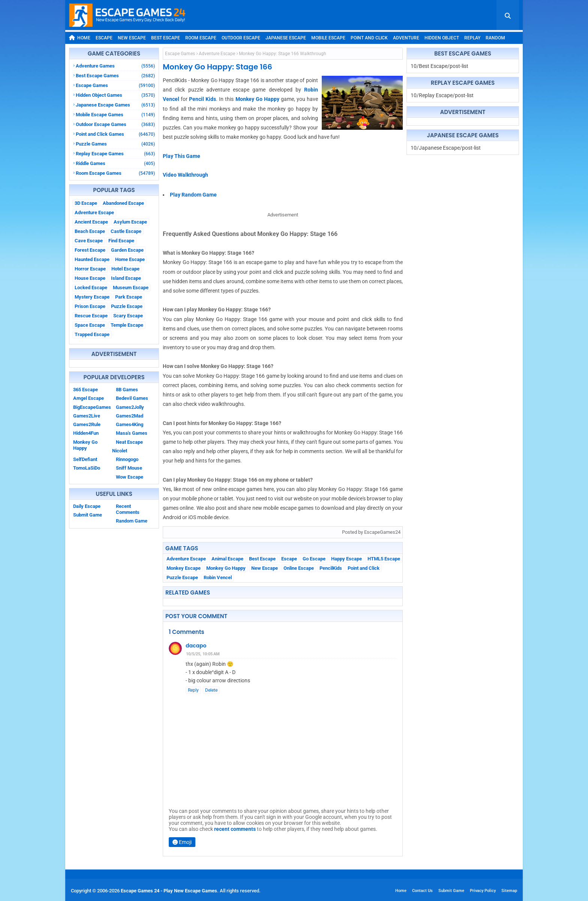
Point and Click (369, 38)
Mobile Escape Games (115, 115)
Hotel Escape (125, 269)
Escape (104, 38)
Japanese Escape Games (115, 105)
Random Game (132, 521)
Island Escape (126, 278)
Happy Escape (346, 559)
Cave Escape (89, 241)
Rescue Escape (91, 316)
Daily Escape (87, 506)
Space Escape (90, 325)
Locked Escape (91, 288)
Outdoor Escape (241, 38)
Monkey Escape (184, 568)
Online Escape (299, 568)
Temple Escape (127, 325)
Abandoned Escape (123, 203)
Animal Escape (227, 559)
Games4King (130, 424)
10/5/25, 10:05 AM (203, 654)
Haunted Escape (92, 259)
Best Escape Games (115, 76)
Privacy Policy (483, 891)
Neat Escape (129, 442)
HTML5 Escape (384, 559)
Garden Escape (127, 250)
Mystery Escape (92, 297)
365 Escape (85, 390)
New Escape (132, 38)
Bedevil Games (132, 398)
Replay (472, 38)
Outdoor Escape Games (115, 124)
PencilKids (331, 568)
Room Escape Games (115, 173)
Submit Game (88, 515)
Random (495, 38)
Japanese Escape (286, 38)
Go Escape (314, 559)
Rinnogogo (127, 459)
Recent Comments (128, 509)
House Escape (90, 278)
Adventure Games (115, 66)
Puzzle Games (115, 144)
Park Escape (129, 297)
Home (80, 38)
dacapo (196, 646)
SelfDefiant (85, 459)
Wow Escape (130, 477)
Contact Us (422, 891)
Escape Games (115, 85)
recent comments (235, 829)
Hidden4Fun (86, 433)
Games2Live (87, 416)
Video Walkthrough (185, 175)
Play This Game (181, 156)
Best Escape (166, 38)
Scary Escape (128, 316)
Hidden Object (442, 38)
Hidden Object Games (115, 95)
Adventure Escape (94, 212)
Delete (211, 690)
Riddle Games (115, 163)
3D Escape (86, 203)
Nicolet (120, 451)
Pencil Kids (202, 99)
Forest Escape (90, 250)
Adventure (406, 38)
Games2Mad (130, 416)
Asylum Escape (130, 222)
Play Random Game (193, 195)
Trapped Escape (92, 334)
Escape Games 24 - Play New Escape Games (169, 891)
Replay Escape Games (115, 154)
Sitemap (509, 891)
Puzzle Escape (127, 306)
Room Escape (201, 38)
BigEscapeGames (92, 407)
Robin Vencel (218, 577)
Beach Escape (90, 231)
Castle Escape (126, 231)
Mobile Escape (328, 38)
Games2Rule (87, 424)
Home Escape (130, 259)
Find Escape (121, 241)
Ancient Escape (91, 222)
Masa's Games (132, 433)
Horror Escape (90, 269)
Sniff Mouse (129, 468)
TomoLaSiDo (87, 468)
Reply (193, 690)
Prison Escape (90, 306)
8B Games (127, 390)
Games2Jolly (130, 407)
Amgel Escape (88, 398)
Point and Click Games (115, 134)
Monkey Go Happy (85, 445)
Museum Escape (131, 288)
